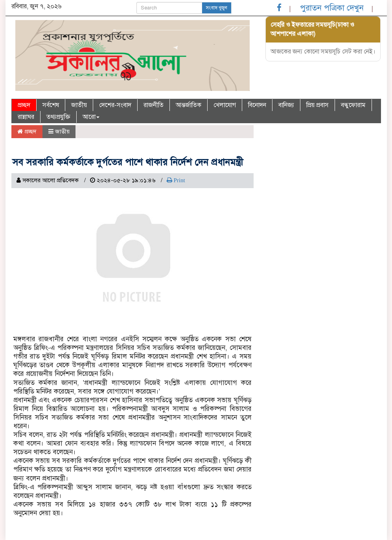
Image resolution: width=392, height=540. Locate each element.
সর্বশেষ (51, 105)
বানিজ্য (286, 105)
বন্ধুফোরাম (353, 105)
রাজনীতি (154, 105)
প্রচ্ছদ (24, 105)
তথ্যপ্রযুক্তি (58, 117)
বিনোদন (257, 105)
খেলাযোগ (225, 105)
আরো (91, 117)
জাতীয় (79, 105)
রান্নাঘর (26, 117)
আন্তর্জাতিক (189, 105)
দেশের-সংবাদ (115, 105)
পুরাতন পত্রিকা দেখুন (332, 8)
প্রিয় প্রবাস (317, 105)
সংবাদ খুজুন (217, 8)
